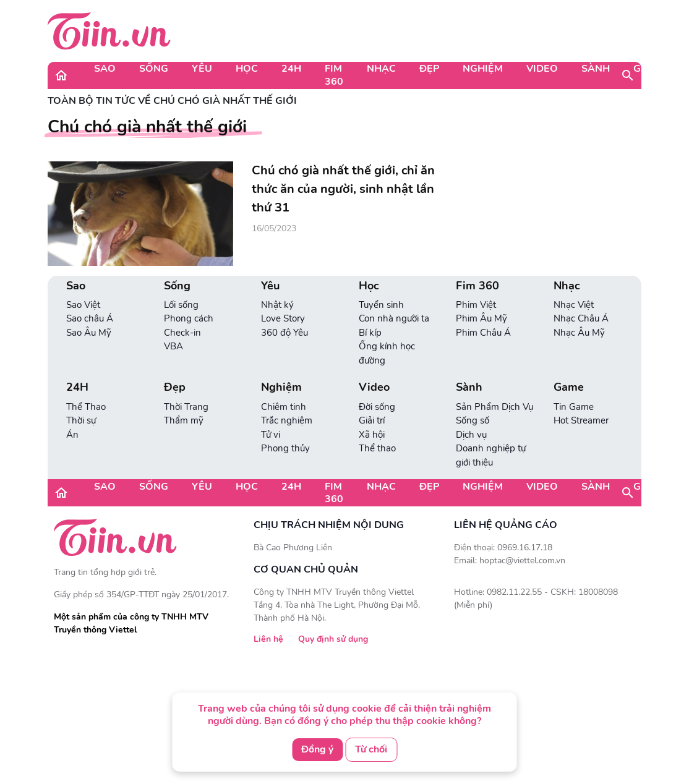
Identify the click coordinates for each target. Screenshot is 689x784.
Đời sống (377, 407)
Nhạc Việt (574, 305)
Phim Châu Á (483, 333)
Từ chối (371, 749)
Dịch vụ (471, 435)
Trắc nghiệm (287, 420)
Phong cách (189, 318)
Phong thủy (285, 448)
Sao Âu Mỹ (89, 333)
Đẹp (429, 69)
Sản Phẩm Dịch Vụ (494, 407)
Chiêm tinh (284, 407)
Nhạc (381, 69)
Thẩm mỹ (184, 420)
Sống (154, 69)
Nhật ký (277, 305)
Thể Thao (86, 407)
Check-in (182, 333)
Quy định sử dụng (333, 639)
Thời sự (81, 420)
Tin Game (574, 407)
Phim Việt (476, 305)
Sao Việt (83, 305)
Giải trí (372, 420)
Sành (596, 69)
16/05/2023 (274, 228)
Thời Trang (186, 407)
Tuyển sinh (381, 305)
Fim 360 (334, 75)
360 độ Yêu (285, 333)
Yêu (202, 69)
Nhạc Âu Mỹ (579, 333)
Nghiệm (483, 69)
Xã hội (372, 435)
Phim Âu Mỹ (481, 318)
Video (542, 69)
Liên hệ (268, 639)
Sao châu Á (90, 318)
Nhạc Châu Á (581, 318)
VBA (173, 346)
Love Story (283, 318)
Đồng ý (317, 749)
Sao (105, 69)
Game (648, 69)
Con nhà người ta (394, 318)
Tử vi (271, 435)
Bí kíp (370, 333)
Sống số (473, 420)
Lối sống (181, 305)
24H (291, 69)
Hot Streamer (581, 420)
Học (247, 69)
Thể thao (377, 448)
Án (72, 435)
